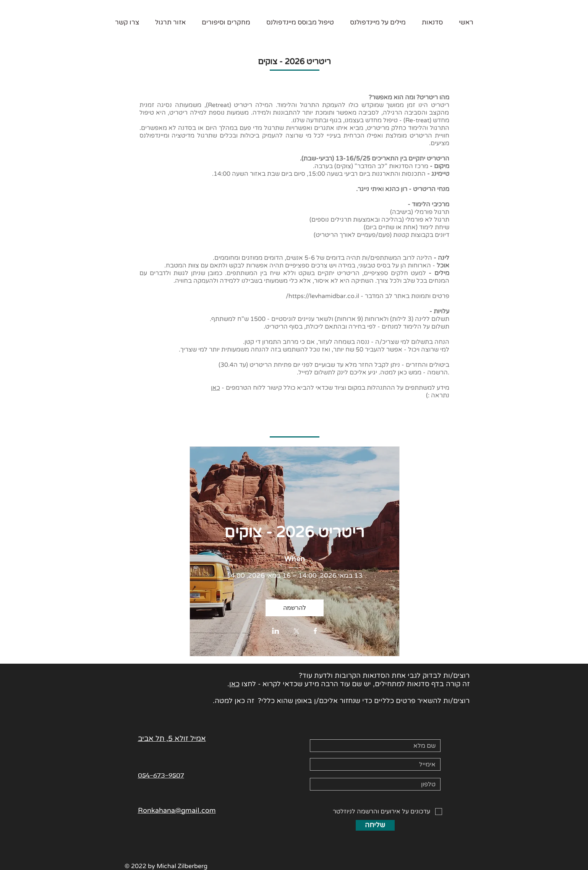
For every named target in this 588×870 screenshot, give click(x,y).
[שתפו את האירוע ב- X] (296, 632)
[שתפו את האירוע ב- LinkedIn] (276, 632)
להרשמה (295, 608)
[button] (432, 23)
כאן (215, 388)
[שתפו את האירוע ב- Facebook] (315, 632)
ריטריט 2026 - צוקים (294, 532)
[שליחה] (375, 825)
